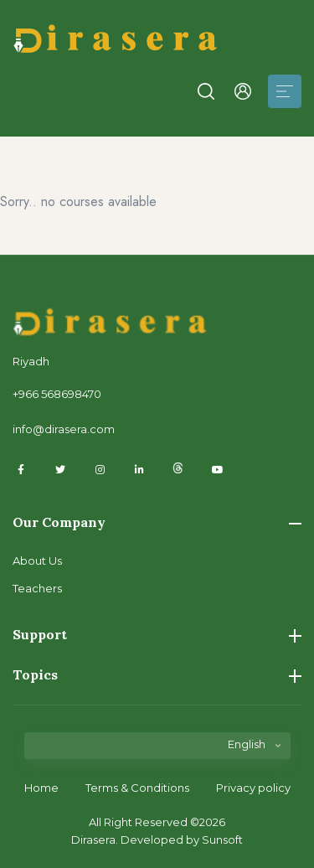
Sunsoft (222, 840)
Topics (157, 674)
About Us (37, 561)
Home (41, 788)
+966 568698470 (57, 394)
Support (157, 634)
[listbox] (157, 752)
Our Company (157, 522)
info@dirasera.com (64, 429)
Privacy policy (253, 788)
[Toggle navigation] (285, 91)
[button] (206, 91)
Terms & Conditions (137, 788)
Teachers (37, 588)
